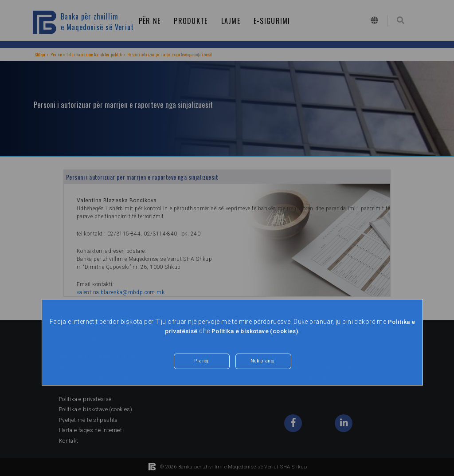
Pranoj (202, 362)
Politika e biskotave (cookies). (256, 331)
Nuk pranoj (262, 362)
